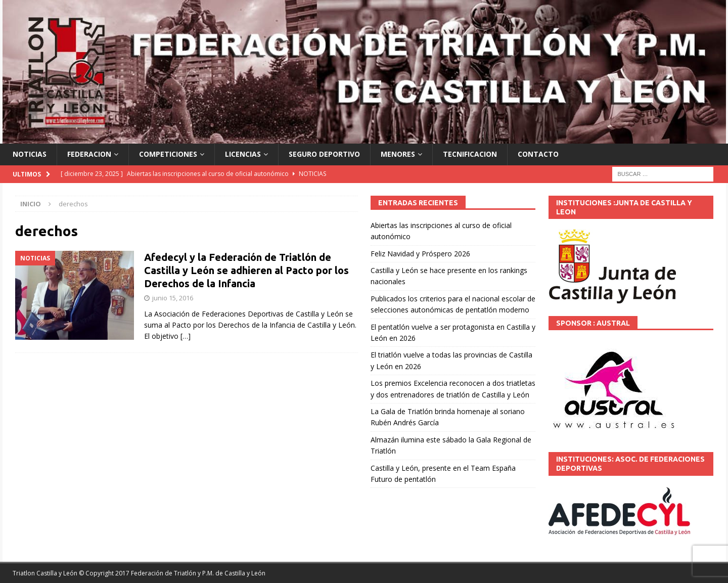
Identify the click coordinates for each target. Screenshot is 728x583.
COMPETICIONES (168, 154)
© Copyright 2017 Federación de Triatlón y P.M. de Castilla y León (172, 573)
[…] (186, 336)
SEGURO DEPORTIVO (324, 154)
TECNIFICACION (470, 154)
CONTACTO (538, 154)
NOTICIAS (30, 154)
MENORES (398, 154)
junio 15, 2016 (173, 298)
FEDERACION (89, 154)
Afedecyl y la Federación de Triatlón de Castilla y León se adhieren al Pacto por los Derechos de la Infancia (246, 270)
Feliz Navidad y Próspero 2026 (420, 254)
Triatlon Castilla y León (45, 573)
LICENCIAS (243, 154)
